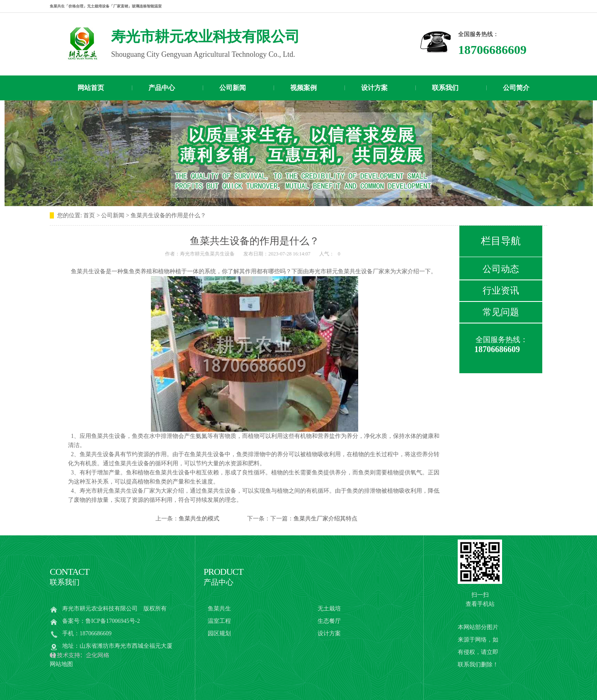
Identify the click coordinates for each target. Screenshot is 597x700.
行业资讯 (501, 290)
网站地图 (61, 664)
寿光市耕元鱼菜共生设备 (207, 254)
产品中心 (162, 88)
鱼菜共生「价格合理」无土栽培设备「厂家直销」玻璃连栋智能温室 (106, 6)
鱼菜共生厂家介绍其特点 (325, 519)
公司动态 (501, 269)
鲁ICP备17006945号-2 (113, 621)
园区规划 (219, 633)
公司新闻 (233, 88)
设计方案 (374, 88)
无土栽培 (329, 609)
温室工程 (219, 621)
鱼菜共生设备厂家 (132, 491)
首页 (89, 215)
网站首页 (91, 88)
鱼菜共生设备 (355, 271)
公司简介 (516, 88)
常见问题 (501, 312)
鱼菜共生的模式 (199, 519)
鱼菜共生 (219, 609)
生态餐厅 (329, 621)
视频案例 (303, 88)
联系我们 (445, 88)
